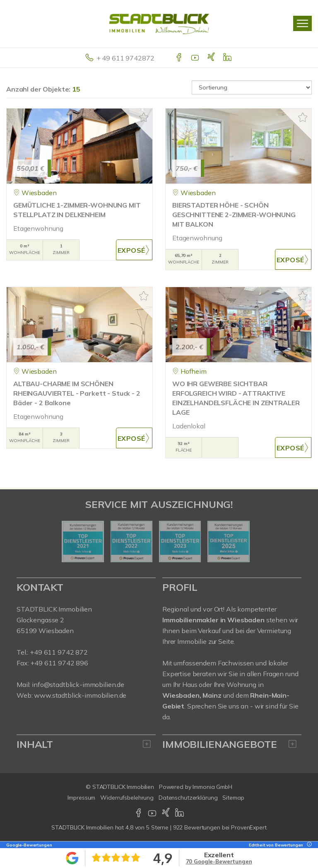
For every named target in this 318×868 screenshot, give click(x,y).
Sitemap (233, 798)
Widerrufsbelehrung (127, 798)
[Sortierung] (252, 87)
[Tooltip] (308, 845)
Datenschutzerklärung (188, 798)
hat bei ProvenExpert (159, 827)
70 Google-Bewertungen (219, 861)
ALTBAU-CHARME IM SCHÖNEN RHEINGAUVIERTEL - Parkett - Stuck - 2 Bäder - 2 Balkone (77, 393)
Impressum (81, 798)
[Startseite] (159, 24)
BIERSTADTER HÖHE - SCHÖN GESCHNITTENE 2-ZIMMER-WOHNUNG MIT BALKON (234, 215)
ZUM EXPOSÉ (134, 250)
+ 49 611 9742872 (125, 58)
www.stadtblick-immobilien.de (80, 695)
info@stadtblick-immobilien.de (78, 684)
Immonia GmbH (212, 787)
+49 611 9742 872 (59, 652)
